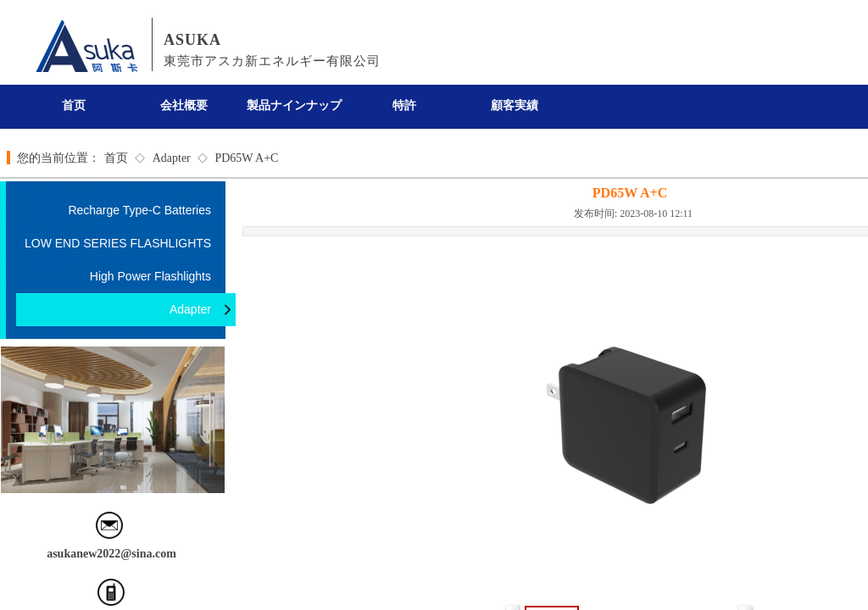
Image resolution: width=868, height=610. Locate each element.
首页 (74, 105)
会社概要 (184, 105)
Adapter (172, 158)
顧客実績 (515, 105)
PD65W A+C (246, 158)
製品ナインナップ (294, 105)
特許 (404, 105)
